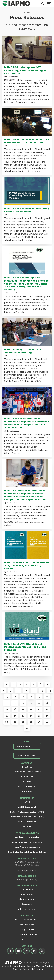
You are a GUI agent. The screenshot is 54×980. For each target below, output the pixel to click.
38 (47, 716)
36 (31, 716)
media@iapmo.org (27, 880)
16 (15, 697)
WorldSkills (27, 791)
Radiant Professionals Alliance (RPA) (27, 812)
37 (39, 716)
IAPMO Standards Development (27, 842)
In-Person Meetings (27, 909)
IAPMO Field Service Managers (27, 772)
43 (39, 722)
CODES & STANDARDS (27, 833)
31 (39, 709)
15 (7, 697)
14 (50, 690)
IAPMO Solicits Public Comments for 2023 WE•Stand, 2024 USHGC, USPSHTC (27, 565)
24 (31, 703)
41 (23, 722)
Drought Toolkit (27, 929)
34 (15, 716)
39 (7, 722)
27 (7, 709)
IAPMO (27, 802)
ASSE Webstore (27, 756)
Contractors (27, 894)
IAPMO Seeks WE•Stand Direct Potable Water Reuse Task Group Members (25, 647)
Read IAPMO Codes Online (27, 837)
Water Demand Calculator (27, 920)
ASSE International (27, 807)
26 (47, 703)
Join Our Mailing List (27, 787)
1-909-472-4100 (27, 870)
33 (7, 716)
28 (15, 709)
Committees (27, 777)
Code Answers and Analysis (27, 847)
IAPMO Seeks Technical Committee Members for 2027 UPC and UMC (27, 141)
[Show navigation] (49, 4)
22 (15, 703)
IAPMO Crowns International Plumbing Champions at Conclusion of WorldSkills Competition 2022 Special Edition (27, 423)
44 (47, 722)
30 (31, 709)
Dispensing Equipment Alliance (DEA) (27, 817)
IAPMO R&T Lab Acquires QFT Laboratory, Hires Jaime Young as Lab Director (25, 70)
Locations (27, 767)
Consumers (27, 904)
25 (39, 703)
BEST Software (27, 925)
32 (47, 709)
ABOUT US (27, 763)
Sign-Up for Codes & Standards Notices (27, 852)
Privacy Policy (18, 966)
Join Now (27, 827)
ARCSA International (27, 822)
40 (15, 722)
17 (23, 697)
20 (47, 697)
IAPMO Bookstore (27, 746)
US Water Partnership (27, 934)
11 (26, 690)
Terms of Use (33, 966)
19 (39, 697)
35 (23, 716)
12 (34, 690)
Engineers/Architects (27, 899)
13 (42, 690)
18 (31, 697)
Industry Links (27, 939)
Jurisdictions (27, 889)
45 (27, 728)
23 (23, 703)
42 (31, 722)
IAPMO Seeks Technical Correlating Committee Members (27, 210)
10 (18, 690)
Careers (27, 782)
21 (7, 703)
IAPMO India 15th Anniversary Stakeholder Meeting (23, 351)
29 (23, 709)
